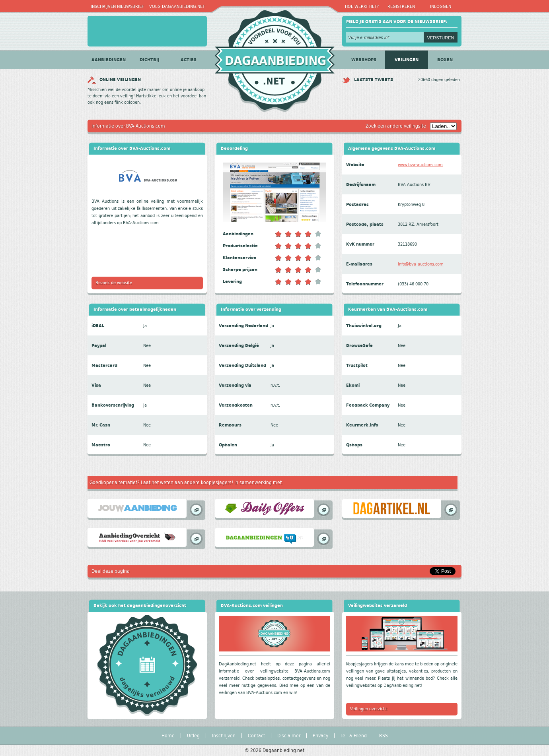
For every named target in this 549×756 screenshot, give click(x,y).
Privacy (320, 736)
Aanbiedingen (109, 60)
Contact (256, 736)
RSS (384, 736)
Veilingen (407, 60)
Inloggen (441, 7)
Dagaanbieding (274, 58)
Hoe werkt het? (362, 7)
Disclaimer (289, 736)
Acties (189, 60)
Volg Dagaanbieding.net (177, 7)
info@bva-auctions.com (421, 264)
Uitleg (193, 736)
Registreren (401, 7)
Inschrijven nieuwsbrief (117, 7)
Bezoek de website (114, 283)
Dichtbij (150, 60)
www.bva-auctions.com (420, 165)
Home (168, 736)
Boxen (445, 60)
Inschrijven (224, 736)
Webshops (364, 60)
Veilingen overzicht (369, 709)
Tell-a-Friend (354, 736)
